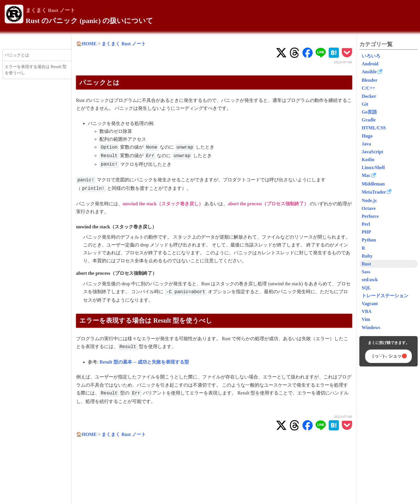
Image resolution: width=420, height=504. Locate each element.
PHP (366, 232)
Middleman (373, 184)
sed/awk (370, 280)
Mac (366, 175)
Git (365, 104)
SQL (366, 288)
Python (369, 240)
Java (366, 144)
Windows (371, 327)
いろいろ (371, 56)
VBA (367, 311)
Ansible (369, 72)
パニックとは (17, 55)
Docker (369, 96)
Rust (366, 264)
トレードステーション (385, 296)
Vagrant (370, 304)
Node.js (369, 200)
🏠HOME (86, 44)
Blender (370, 80)
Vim (366, 319)
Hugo (367, 136)
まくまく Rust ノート (50, 10)
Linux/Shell (373, 167)
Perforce (370, 216)
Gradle (369, 120)
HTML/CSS (374, 128)
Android (370, 64)
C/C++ (368, 88)
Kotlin (368, 160)
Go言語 (369, 112)
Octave (369, 208)
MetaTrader (374, 192)
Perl (366, 224)
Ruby (367, 256)
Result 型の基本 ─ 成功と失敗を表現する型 (144, 362)
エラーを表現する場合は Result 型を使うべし (36, 70)
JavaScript (372, 152)
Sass (366, 272)
